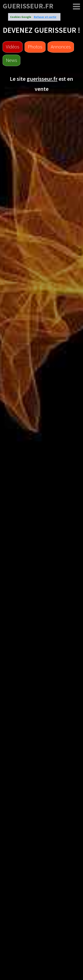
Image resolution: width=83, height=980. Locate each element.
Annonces (61, 47)
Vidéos (13, 47)
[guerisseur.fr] (77, 7)
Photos (35, 47)
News (11, 60)
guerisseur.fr (28, 6)
